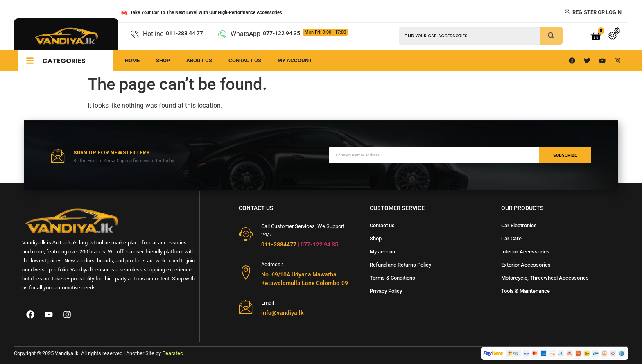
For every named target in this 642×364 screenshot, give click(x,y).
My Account (295, 60)
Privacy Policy (386, 291)
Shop (163, 60)
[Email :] (246, 306)
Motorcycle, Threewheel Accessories (545, 278)
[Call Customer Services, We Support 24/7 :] (246, 234)
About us (199, 60)
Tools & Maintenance (526, 291)
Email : (269, 303)
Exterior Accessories (526, 265)
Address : (272, 264)
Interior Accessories (525, 252)
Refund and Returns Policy (400, 265)
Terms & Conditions (392, 278)
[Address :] (246, 272)
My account (383, 252)
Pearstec (173, 353)
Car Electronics (519, 225)
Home (132, 60)
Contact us (245, 60)
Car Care (511, 239)
